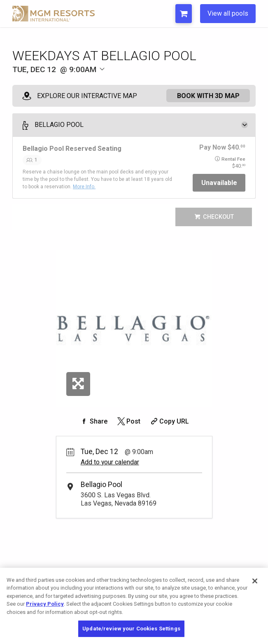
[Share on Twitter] (128, 421)
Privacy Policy (45, 604)
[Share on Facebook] (93, 421)
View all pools (228, 13)
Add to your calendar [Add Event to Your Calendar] (110, 462)
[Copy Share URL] (169, 421)
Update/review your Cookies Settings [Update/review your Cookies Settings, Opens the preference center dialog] (131, 629)
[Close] (255, 581)
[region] (134, 606)
